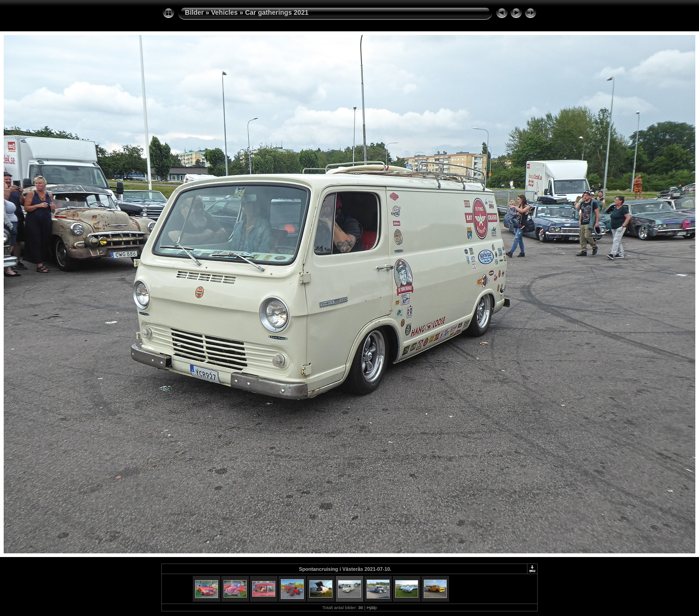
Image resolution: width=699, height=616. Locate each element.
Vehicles (225, 12)
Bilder (194, 12)
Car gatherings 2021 (277, 12)
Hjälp (372, 607)
